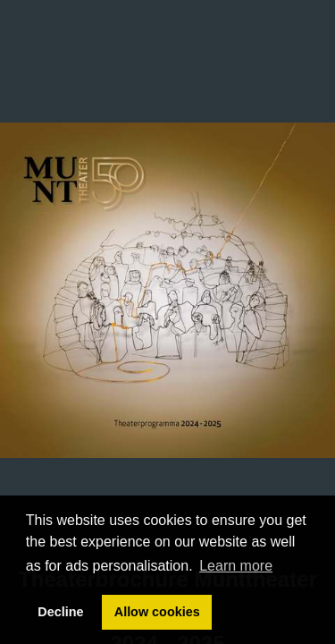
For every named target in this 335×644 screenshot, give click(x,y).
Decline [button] (60, 612)
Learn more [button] (236, 566)
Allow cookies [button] (157, 612)
